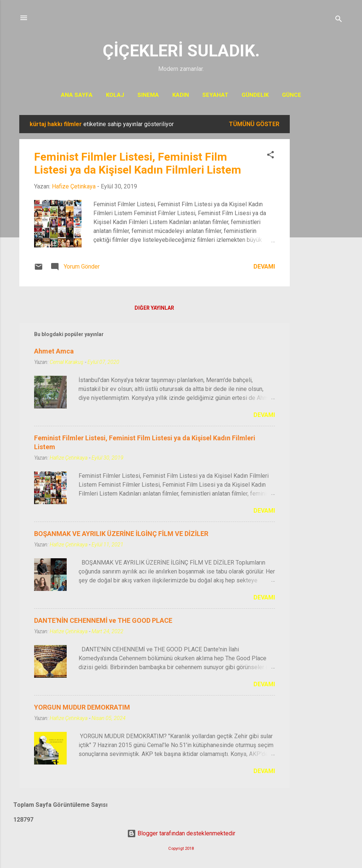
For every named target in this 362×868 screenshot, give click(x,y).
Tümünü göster (254, 124)
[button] (270, 156)
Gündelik (255, 95)
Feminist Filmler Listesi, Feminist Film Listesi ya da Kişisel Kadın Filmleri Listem (138, 163)
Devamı (264, 267)
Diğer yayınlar (154, 308)
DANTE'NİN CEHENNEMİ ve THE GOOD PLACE (103, 620)
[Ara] (339, 20)
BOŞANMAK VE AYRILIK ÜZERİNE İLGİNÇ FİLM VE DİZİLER (121, 534)
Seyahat (215, 95)
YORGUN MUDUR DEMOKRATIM (82, 707)
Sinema (148, 95)
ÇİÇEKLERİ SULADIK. (181, 51)
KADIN (181, 95)
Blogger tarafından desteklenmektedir (181, 833)
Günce (292, 95)
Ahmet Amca (54, 351)
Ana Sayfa (77, 95)
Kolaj (115, 95)
